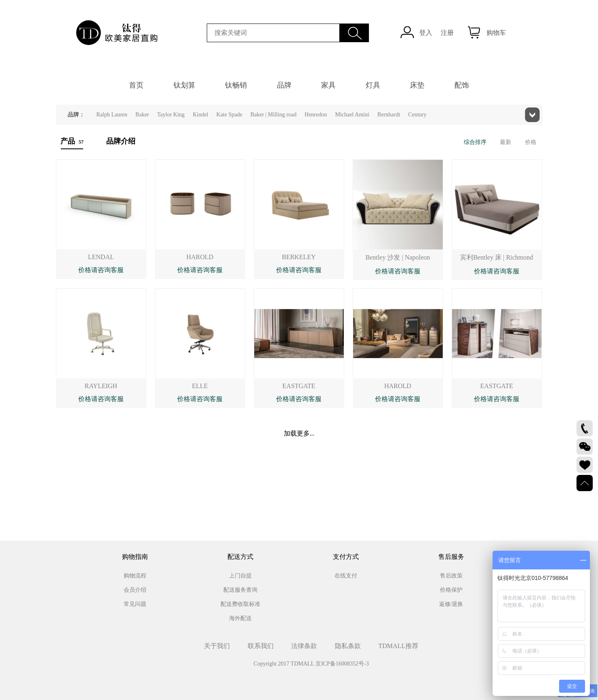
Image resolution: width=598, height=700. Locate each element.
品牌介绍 (121, 141)
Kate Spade (229, 115)
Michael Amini (352, 115)
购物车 (496, 33)
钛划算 (184, 85)
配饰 (462, 85)
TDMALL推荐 (398, 646)
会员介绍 (135, 590)
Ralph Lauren (112, 115)
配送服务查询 (240, 590)
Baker (142, 115)
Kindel (200, 115)
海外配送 (240, 618)
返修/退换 (451, 604)
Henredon (316, 115)
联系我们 (261, 646)
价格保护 (451, 590)
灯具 (373, 85)
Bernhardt (389, 115)
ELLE (200, 386)
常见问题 (135, 604)
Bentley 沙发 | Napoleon (398, 257)
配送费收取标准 (240, 604)
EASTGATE (299, 386)
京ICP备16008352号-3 (342, 664)
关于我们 (217, 646)
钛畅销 (236, 85)
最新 (506, 142)
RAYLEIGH (101, 386)
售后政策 (451, 576)
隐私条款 (348, 646)
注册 (447, 33)
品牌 (284, 85)
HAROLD (200, 257)
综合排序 (475, 142)
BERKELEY (299, 257)
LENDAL (101, 257)
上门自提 (240, 576)
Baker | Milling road (274, 115)
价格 (531, 142)
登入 (426, 33)
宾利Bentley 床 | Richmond (497, 257)
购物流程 (135, 576)
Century (417, 115)
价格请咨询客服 (101, 270)
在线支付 (346, 576)
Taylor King (171, 115)
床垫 (417, 85)
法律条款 (304, 646)
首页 (136, 85)
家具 (328, 85)
